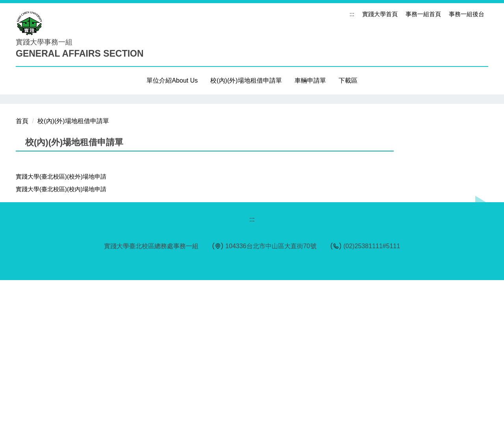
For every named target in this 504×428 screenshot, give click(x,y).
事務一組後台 (467, 14)
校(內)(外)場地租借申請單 (73, 269)
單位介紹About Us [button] (172, 80)
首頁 (22, 269)
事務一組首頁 (423, 14)
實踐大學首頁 (380, 14)
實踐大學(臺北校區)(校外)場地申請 (61, 324)
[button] (26, 173)
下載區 (348, 80)
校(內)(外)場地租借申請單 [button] (246, 80)
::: (352, 14)
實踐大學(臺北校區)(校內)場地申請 (61, 337)
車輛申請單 (310, 80)
